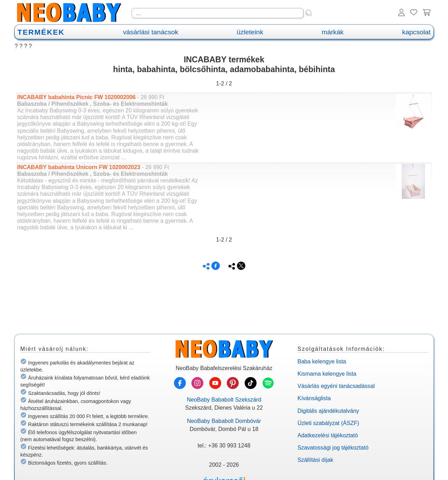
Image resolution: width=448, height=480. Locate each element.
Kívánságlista (314, 398)
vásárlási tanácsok (150, 32)
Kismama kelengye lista (327, 374)
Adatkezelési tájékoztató (328, 435)
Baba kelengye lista (322, 361)
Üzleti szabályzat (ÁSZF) (328, 423)
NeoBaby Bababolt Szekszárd (224, 400)
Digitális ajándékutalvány (328, 411)
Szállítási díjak (315, 460)
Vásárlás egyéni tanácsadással (336, 386)
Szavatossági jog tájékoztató (333, 448)
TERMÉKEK (41, 32)
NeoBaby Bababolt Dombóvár (224, 421)
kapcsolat (416, 32)
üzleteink (250, 32)
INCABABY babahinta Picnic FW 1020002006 (77, 97)
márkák (333, 32)
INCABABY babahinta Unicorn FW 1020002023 (79, 167)
